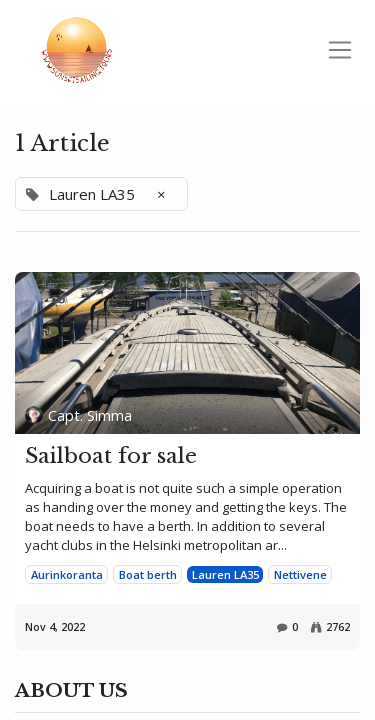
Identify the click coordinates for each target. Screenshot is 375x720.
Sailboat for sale (111, 456)
